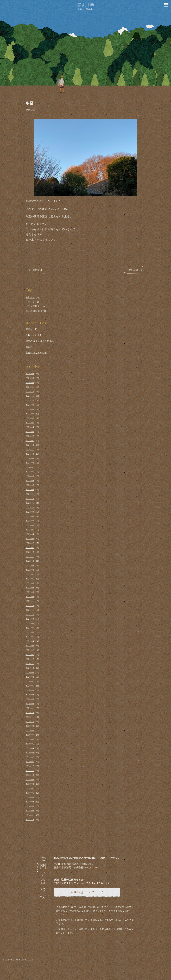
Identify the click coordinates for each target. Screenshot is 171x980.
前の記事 (38, 270)
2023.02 (30, 543)
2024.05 (30, 476)
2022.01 (30, 601)
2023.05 (30, 530)
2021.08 (30, 623)
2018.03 (30, 806)
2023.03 (30, 539)
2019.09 (30, 726)
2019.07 (30, 735)
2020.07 (30, 681)
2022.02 (30, 597)
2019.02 (30, 757)
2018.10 (30, 775)
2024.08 (30, 463)
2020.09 (30, 672)
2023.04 (30, 534)
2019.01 (30, 762)
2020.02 (30, 704)
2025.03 (30, 432)
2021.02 (30, 650)
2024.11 (30, 449)
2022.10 (30, 561)
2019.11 (30, 717)
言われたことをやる (36, 353)
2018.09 (30, 779)
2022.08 (30, 570)
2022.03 (30, 592)
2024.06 (30, 472)
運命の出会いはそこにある (40, 341)
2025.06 (30, 418)
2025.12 (30, 391)
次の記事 (134, 270)
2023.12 (30, 498)
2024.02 (30, 489)
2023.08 (30, 516)
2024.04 (30, 481)
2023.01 (30, 547)
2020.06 (30, 686)
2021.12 (30, 605)
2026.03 (30, 378)
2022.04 (30, 588)
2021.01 (30, 655)
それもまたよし (34, 335)
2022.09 (30, 565)
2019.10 (30, 721)
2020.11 (30, 663)
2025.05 (30, 423)
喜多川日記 (32, 311)
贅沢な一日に (33, 329)
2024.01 (30, 494)
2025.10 (30, 400)
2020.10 (30, 668)
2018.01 (30, 815)
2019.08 (30, 730)
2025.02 (30, 436)
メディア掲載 (33, 306)
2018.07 (30, 788)
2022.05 (30, 583)
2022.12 (30, 552)
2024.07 (30, 467)
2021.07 (30, 628)
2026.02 (30, 382)
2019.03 (30, 753)
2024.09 (30, 458)
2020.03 (30, 699)
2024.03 (30, 485)
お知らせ (30, 297)
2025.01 (30, 440)
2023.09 (30, 512)
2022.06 (30, 579)
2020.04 (30, 695)
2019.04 (30, 748)
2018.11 (30, 770)
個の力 (29, 347)
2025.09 (30, 405)
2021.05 (30, 637)
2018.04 (30, 802)
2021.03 (30, 646)
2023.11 (30, 503)
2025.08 (30, 409)
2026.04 (30, 374)
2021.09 (30, 619)
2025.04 (30, 427)
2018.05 (30, 797)
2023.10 (30, 507)
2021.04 (30, 641)
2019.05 (30, 744)
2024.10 (30, 454)
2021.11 (30, 610)
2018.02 (30, 811)
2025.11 (30, 396)
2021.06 (30, 632)
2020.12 (30, 659)
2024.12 (30, 445)
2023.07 (30, 521)
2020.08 (30, 677)
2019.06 (30, 739)
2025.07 (30, 414)
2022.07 (30, 574)
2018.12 (30, 766)
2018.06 (30, 793)
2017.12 (30, 820)
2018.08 (30, 784)
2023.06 (30, 525)
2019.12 (30, 712)
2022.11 (30, 556)
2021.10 (30, 614)
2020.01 (30, 708)
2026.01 (30, 387)
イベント (30, 302)
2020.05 (30, 690)
